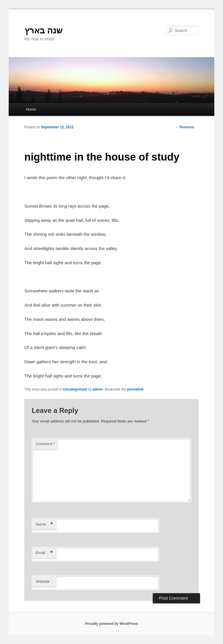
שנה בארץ (43, 30)
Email (44, 553)
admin (98, 389)
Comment (45, 444)
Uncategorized (75, 389)
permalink (135, 389)
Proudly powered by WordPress (111, 624)
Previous (185, 127)
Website (43, 581)
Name (44, 525)
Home (31, 109)
